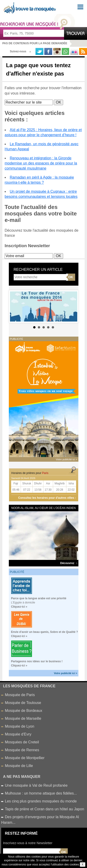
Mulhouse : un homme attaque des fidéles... (41, 793)
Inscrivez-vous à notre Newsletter (28, 843)
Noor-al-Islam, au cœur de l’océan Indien (43, 508)
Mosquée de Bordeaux (24, 711)
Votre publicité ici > (65, 673)
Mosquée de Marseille (23, 718)
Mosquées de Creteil (22, 742)
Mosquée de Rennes (22, 750)
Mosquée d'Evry (18, 734)
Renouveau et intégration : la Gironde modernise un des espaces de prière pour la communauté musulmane (41, 163)
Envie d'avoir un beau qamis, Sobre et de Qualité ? (45, 632)
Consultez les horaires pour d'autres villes (46, 498)
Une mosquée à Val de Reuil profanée (36, 785)
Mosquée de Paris (20, 695)
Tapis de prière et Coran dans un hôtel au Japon (45, 809)
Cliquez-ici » (19, 607)
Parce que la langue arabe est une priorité (39, 598)
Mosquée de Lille (19, 766)
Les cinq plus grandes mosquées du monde (41, 801)
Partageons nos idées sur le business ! (37, 661)
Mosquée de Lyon (20, 726)
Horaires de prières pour (30, 473)
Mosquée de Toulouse (23, 703)
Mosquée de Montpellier (25, 758)
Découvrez (69, 563)
